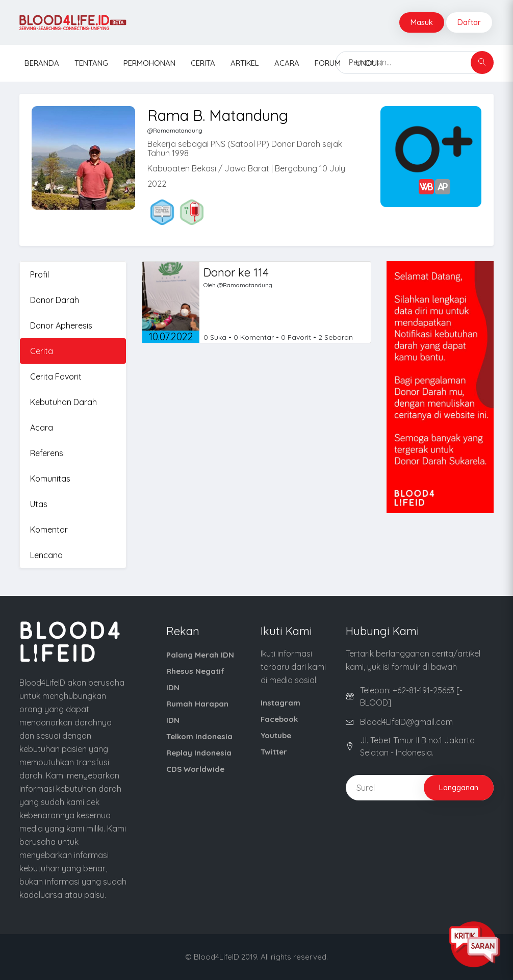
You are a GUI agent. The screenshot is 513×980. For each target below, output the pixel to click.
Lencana (46, 555)
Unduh (369, 63)
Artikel (245, 63)
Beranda (42, 63)
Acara (287, 63)
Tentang (91, 63)
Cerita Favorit (56, 376)
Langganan (459, 787)
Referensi (47, 453)
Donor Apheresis (61, 325)
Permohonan (149, 63)
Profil (40, 274)
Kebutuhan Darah (63, 402)
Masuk (422, 22)
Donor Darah (55, 300)
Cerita (203, 63)
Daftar (469, 22)
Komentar (49, 530)
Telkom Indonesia (199, 736)
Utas (39, 504)
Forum (328, 63)
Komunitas (50, 479)
